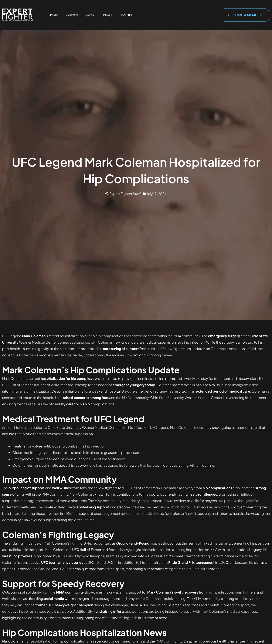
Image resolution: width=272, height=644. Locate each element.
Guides (72, 15)
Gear (90, 15)
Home (53, 15)
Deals (108, 15)
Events (127, 15)
